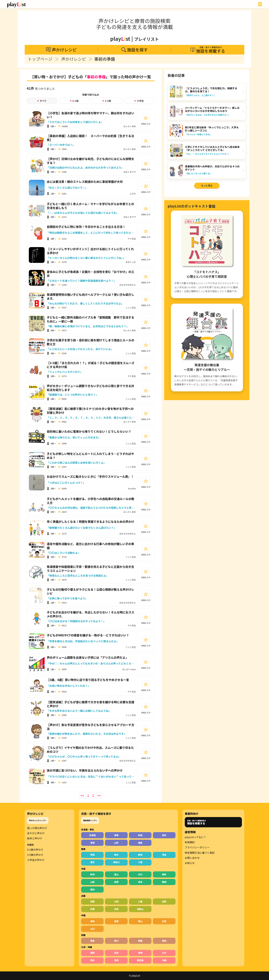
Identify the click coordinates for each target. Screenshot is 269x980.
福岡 (92, 953)
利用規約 (190, 842)
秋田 (140, 835)
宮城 (92, 843)
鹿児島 (140, 960)
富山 (116, 874)
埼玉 (164, 855)
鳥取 (92, 921)
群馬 (140, 855)
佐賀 (116, 953)
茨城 (92, 855)
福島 (140, 843)
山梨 (92, 882)
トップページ (40, 59)
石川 (140, 874)
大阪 (116, 901)
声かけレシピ (74, 59)
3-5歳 (107, 101)
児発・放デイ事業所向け (197, 822)
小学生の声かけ (36, 860)
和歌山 (140, 909)
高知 (164, 941)
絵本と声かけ (35, 838)
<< (82, 795)
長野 (116, 882)
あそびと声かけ (36, 833)
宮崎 (116, 960)
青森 (116, 835)
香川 (116, 941)
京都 (92, 901)
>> (99, 795)
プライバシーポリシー (197, 847)
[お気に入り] (146, 118)
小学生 (139, 101)
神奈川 (116, 862)
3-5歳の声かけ (35, 855)
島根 (116, 921)
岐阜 (140, 882)
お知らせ (190, 863)
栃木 (116, 855)
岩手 (164, 835)
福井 (164, 874)
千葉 (140, 862)
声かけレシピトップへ (38, 820)
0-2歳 (74, 101)
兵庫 (92, 909)
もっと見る (207, 185)
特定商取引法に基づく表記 (200, 853)
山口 (92, 929)
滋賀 (164, 901)
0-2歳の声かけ (35, 850)
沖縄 (164, 960)
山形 (116, 843)
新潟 (92, 874)
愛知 (92, 889)
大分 (164, 953)
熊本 (92, 960)
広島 (164, 921)
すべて (42, 101)
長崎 (140, 953)
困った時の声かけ (37, 828)
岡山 (140, 921)
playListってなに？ (195, 837)
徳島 (92, 941)
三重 (140, 901)
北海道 (92, 835)
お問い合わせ (192, 858)
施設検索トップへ (90, 820)
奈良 (116, 909)
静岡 (164, 882)
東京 (92, 862)
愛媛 (140, 941)
